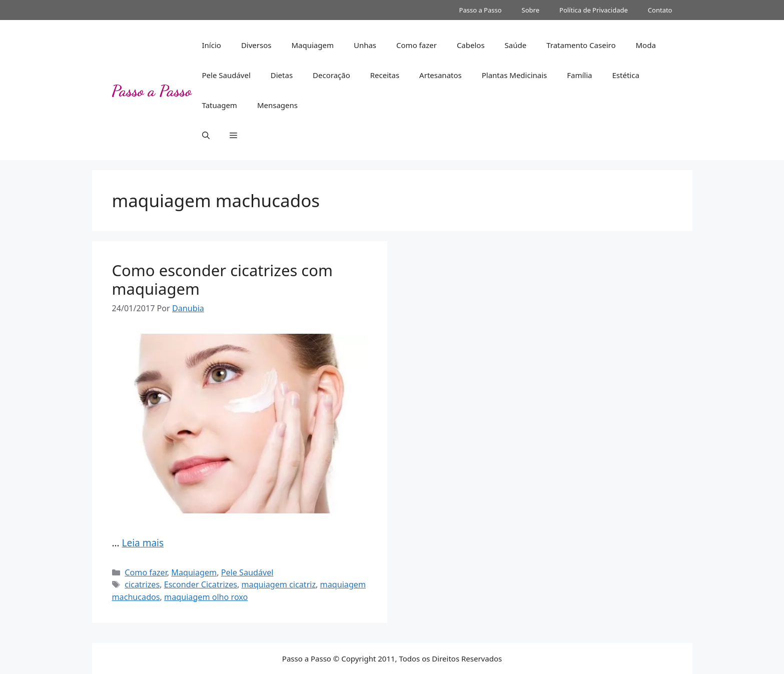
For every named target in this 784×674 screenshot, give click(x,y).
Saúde (516, 45)
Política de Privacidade (594, 10)
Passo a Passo (481, 10)
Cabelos (471, 45)
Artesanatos (441, 75)
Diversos (256, 45)
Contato (660, 10)
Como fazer (417, 45)
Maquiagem (312, 45)
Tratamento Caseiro (581, 45)
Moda (645, 45)
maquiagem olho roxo (206, 597)
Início (212, 45)
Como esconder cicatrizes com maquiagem (222, 279)
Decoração (331, 75)
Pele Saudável (226, 75)
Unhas (365, 45)
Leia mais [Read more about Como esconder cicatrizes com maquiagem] (143, 543)
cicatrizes (142, 584)
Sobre (531, 10)
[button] (206, 135)
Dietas (282, 75)
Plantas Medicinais (515, 75)
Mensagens (277, 105)
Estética (626, 75)
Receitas (385, 75)
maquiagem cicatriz (279, 584)
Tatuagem (220, 105)
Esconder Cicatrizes (201, 584)
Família (579, 75)
